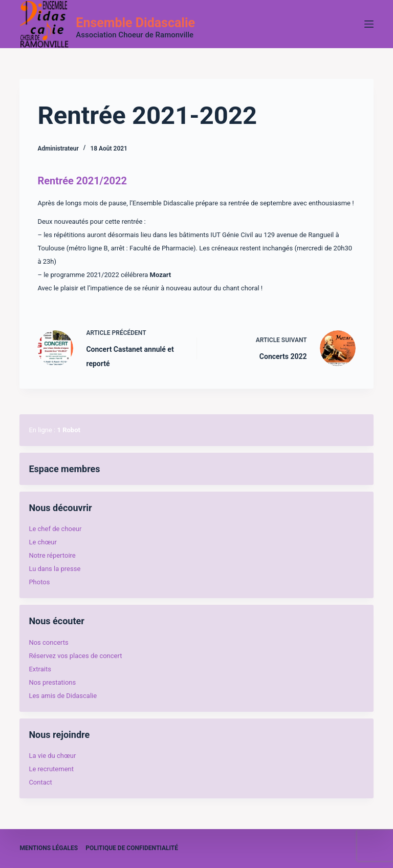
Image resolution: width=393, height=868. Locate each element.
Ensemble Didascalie (135, 23)
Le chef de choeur (55, 529)
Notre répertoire (52, 555)
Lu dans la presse (54, 569)
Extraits (40, 669)
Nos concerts (48, 642)
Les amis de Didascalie (63, 696)
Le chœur (42, 542)
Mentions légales (49, 848)
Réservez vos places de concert (75, 656)
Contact (40, 782)
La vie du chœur (52, 756)
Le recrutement (51, 769)
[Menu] (369, 24)
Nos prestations (52, 682)
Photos (39, 582)
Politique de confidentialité (132, 848)
